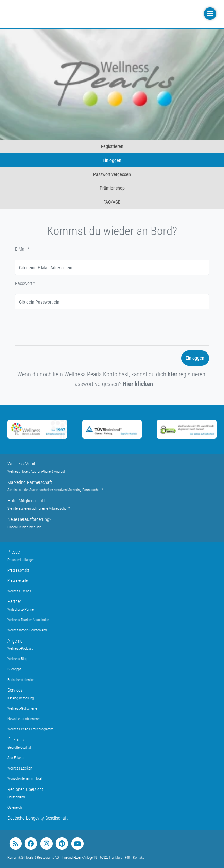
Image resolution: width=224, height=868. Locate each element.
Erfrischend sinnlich (21, 680)
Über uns (16, 740)
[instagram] (46, 844)
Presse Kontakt (18, 570)
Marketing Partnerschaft (30, 482)
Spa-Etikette (16, 758)
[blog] (15, 844)
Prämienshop (112, 188)
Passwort (25, 283)
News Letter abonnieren (24, 719)
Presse (14, 552)
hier (173, 374)
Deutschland (16, 797)
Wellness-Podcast (20, 648)
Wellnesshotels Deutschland (27, 630)
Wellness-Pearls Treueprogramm (30, 729)
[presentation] (67, 327)
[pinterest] (62, 844)
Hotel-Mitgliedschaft (26, 501)
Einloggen (112, 160)
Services (15, 690)
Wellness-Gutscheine (22, 709)
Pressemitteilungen (21, 560)
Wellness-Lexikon (20, 768)
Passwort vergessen (112, 174)
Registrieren (112, 146)
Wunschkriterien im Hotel (25, 779)
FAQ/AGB (112, 202)
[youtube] (77, 844)
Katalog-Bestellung (21, 698)
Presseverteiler (18, 581)
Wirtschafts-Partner (21, 609)
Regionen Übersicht (25, 789)
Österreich (15, 807)
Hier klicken (138, 384)
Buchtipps (14, 669)
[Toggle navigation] (209, 14)
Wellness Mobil (21, 464)
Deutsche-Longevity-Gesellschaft (38, 818)
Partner (14, 601)
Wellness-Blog (17, 659)
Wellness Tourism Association (28, 620)
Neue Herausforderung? (29, 519)
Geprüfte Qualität (19, 748)
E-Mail (22, 249)
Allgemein (17, 641)
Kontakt (138, 858)
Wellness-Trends (19, 591)
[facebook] (31, 844)
